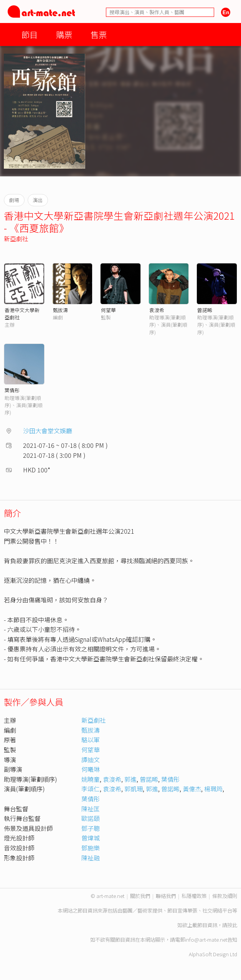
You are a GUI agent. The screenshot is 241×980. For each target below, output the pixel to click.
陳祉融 (91, 858)
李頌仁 (91, 789)
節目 (30, 34)
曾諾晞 (205, 310)
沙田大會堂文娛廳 (48, 431)
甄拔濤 (60, 310)
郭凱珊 (134, 789)
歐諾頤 (91, 818)
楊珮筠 (213, 789)
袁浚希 (157, 310)
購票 (64, 34)
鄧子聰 (91, 828)
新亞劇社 (16, 238)
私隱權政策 (194, 896)
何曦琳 (91, 769)
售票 (99, 34)
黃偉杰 (192, 789)
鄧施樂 (91, 848)
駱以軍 (91, 740)
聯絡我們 (166, 896)
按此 (232, 925)
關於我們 (140, 896)
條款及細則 (225, 896)
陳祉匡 (91, 809)
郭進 (130, 779)
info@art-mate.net (206, 940)
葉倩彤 (12, 390)
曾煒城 (91, 838)
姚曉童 (91, 779)
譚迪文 (91, 760)
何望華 (108, 310)
